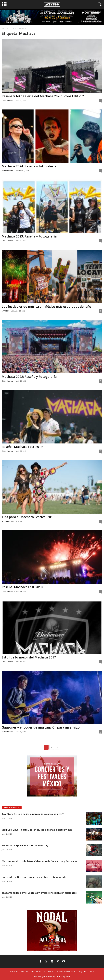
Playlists (82, 971)
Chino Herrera (7, 100)
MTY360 (5, 311)
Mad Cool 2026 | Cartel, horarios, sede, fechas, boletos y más (37, 830)
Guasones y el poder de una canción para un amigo (41, 727)
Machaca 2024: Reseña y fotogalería (29, 166)
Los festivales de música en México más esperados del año (46, 307)
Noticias (24, 971)
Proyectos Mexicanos (66, 971)
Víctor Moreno (7, 171)
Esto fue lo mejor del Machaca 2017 (29, 657)
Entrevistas (49, 971)
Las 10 (92, 971)
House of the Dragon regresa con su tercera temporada (34, 877)
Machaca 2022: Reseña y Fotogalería (29, 377)
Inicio (4, 28)
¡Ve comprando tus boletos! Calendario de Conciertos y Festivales (39, 861)
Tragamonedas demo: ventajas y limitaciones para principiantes (39, 893)
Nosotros (14, 971)
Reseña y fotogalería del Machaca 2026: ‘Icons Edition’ (43, 96)
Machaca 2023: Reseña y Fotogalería (29, 236)
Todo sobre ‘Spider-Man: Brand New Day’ (25, 845)
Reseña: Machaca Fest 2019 (22, 447)
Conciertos (36, 971)
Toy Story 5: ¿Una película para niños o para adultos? (33, 814)
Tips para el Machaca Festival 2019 (28, 517)
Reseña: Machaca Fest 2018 (22, 587)
